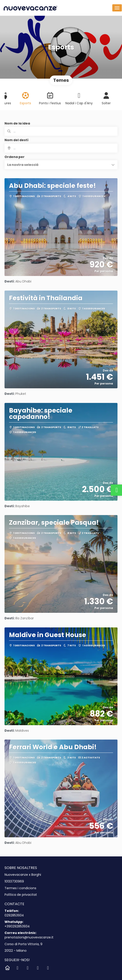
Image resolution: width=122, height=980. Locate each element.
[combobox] (61, 148)
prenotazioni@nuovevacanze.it (29, 937)
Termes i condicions (20, 888)
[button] (61, 165)
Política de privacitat (21, 895)
